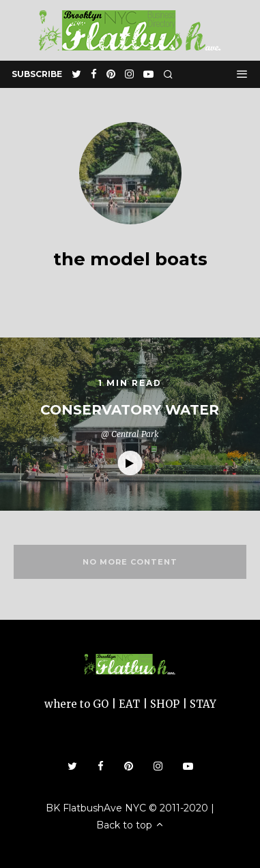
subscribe (37, 74)
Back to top (130, 825)
